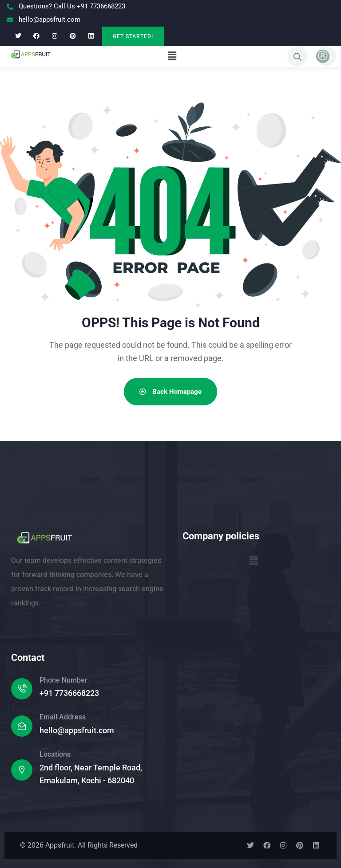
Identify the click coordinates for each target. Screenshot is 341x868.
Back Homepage (170, 392)
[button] (172, 56)
